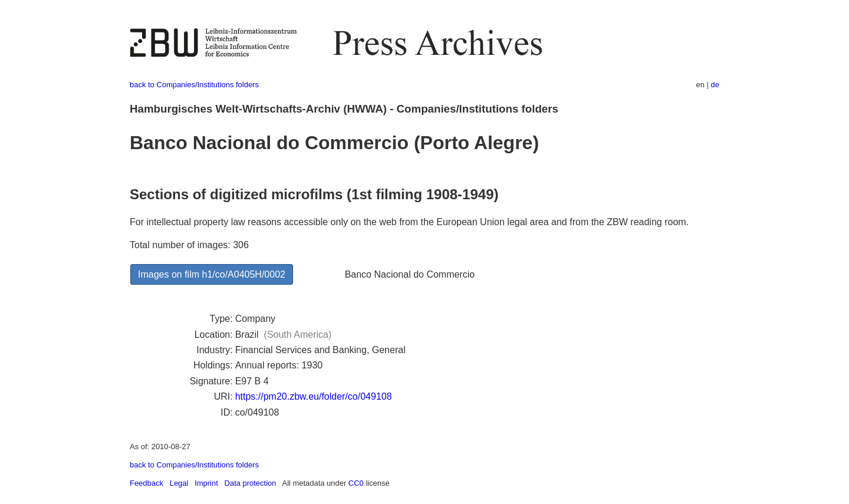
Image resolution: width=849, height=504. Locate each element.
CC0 (356, 483)
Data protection (251, 483)
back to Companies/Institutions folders (194, 85)
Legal (179, 483)
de (715, 85)
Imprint (206, 483)
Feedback (147, 483)
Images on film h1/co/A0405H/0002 (212, 274)
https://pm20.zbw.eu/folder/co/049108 (314, 396)
